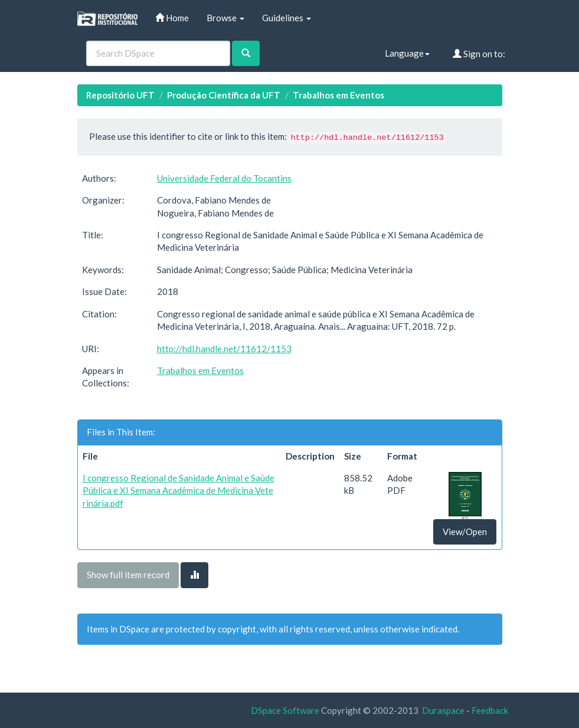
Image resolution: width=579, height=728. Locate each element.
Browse (225, 18)
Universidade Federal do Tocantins (224, 178)
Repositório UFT (120, 95)
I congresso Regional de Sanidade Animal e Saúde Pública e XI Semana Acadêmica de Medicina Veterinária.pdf (179, 491)
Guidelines (287, 18)
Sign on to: (479, 54)
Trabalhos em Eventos (338, 95)
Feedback (490, 710)
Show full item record (128, 575)
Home (172, 18)
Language (407, 53)
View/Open (465, 532)
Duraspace (443, 710)
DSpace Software (285, 710)
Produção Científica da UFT (224, 95)
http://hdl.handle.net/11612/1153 (224, 349)
